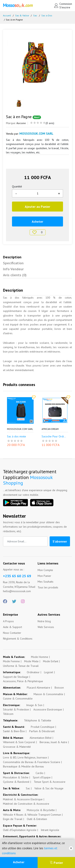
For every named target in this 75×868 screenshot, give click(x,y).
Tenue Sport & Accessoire (50, 782)
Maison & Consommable (48, 694)
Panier (56, 863)
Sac (35, 15)
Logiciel (49, 672)
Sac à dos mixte (16, 436)
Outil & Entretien (37, 819)
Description (12, 257)
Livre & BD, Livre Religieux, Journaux (25, 757)
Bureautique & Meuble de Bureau (23, 766)
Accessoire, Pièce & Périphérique (23, 681)
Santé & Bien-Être (14, 731)
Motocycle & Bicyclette (41, 810)
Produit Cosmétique (43, 727)
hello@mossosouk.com (17, 591)
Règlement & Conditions (18, 639)
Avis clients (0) (15, 275)
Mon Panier (44, 576)
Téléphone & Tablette (38, 720)
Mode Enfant (51, 661)
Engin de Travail (13, 819)
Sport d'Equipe (42, 777)
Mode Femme (11, 661)
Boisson (59, 688)
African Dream (50, 429)
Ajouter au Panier (37, 207)
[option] (37, 63)
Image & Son (34, 705)
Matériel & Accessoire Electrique (23, 799)
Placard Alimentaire (38, 688)
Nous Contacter (12, 633)
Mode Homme (40, 657)
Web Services (46, 627)
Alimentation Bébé (41, 738)
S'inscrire (65, 7)
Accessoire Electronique (48, 709)
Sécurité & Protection (16, 709)
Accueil (7, 15)
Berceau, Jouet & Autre (53, 742)
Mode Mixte (31, 661)
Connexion (66, 4)
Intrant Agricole (50, 830)
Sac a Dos (47, 15)
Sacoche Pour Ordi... (54, 436)
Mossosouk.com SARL (20, 429)
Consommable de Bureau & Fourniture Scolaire (32, 762)
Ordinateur (33, 672)
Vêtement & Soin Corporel (19, 742)
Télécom (8, 714)
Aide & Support (12, 627)
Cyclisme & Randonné (16, 782)
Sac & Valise (22, 15)
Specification (13, 263)
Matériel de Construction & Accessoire (26, 804)
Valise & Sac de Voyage (49, 788)
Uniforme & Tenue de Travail (21, 666)
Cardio (39, 773)
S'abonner (60, 541)
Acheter (19, 862)
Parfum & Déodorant (42, 731)
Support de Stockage (16, 677)
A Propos (8, 621)
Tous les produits (48, 587)
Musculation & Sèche (16, 777)
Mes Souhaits (45, 582)
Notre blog (44, 621)
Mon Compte (45, 570)
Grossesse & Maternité (17, 747)
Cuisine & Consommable (18, 699)
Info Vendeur (13, 269)
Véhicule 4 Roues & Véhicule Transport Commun (32, 815)
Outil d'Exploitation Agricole (20, 830)
